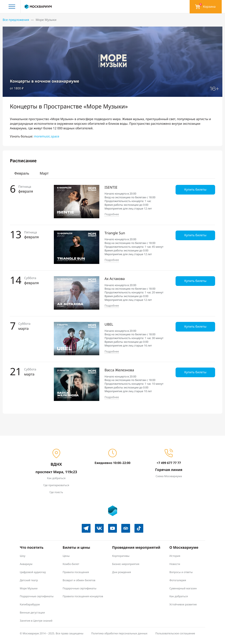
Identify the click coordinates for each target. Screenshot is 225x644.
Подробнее (112, 214)
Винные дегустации (32, 612)
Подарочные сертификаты (37, 596)
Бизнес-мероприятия (126, 564)
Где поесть (56, 492)
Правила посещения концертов (83, 596)
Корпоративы (121, 556)
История (175, 556)
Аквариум (26, 564)
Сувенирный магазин (183, 588)
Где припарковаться (56, 485)
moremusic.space (46, 136)
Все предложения (16, 20)
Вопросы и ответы (181, 572)
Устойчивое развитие (183, 604)
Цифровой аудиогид (33, 572)
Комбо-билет (71, 564)
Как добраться (56, 478)
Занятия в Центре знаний (36, 621)
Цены (66, 556)
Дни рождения (122, 572)
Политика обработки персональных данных (119, 633)
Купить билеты (195, 190)
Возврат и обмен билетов (79, 580)
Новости (175, 564)
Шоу (23, 556)
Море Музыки (29, 588)
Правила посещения (76, 572)
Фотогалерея (178, 580)
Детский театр (29, 580)
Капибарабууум (30, 604)
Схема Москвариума (169, 476)
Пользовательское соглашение (175, 633)
